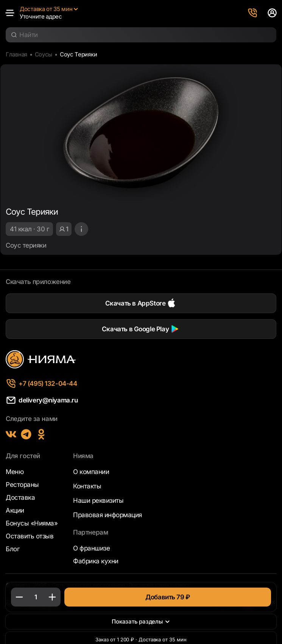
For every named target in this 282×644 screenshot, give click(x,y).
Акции (15, 510)
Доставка (20, 497)
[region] (141, 229)
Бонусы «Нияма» (32, 523)
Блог (12, 549)
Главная (18, 55)
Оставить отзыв (30, 536)
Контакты (87, 486)
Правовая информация (108, 515)
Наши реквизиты (98, 501)
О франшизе (91, 548)
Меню (15, 472)
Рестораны (22, 485)
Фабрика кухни (96, 561)
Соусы (49, 55)
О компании (91, 472)
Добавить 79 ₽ (168, 597)
